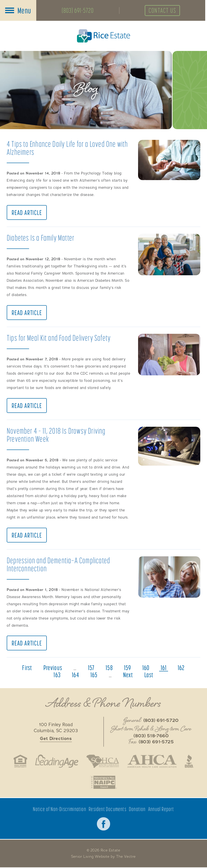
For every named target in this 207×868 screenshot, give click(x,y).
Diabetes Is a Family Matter (41, 238)
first (27, 668)
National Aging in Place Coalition (103, 783)
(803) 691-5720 (78, 11)
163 (57, 675)
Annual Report (161, 810)
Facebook (104, 824)
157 (91, 668)
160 (146, 668)
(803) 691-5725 (156, 742)
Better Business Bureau (190, 762)
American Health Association (152, 762)
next (128, 675)
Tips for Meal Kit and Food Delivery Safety (59, 338)
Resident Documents (108, 810)
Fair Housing (20, 762)
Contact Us (164, 11)
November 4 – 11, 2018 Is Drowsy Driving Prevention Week (56, 435)
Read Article (27, 213)
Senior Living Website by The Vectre (103, 857)
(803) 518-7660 (151, 736)
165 (94, 675)
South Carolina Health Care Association (102, 762)
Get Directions (56, 739)
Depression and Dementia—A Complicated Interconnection (58, 564)
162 (181, 668)
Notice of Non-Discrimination (60, 810)
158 (109, 668)
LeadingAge (56, 762)
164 (76, 675)
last (149, 675)
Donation (137, 810)
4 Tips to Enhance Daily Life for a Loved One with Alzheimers (67, 148)
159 (128, 668)
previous (53, 668)
